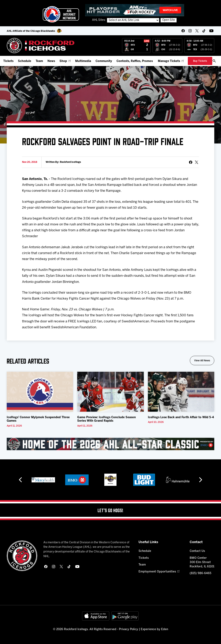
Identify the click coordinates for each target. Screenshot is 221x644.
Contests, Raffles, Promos (135, 61)
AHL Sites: (99, 20)
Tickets (8, 61)
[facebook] (183, 31)
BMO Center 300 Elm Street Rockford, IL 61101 (202, 562)
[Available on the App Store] (96, 616)
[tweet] (197, 162)
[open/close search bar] (214, 61)
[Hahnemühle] (178, 480)
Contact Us (197, 551)
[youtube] (211, 31)
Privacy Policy (129, 629)
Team (39, 61)
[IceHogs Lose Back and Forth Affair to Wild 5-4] (181, 392)
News (51, 61)
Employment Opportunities (159, 572)
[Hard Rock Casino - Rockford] (110, 480)
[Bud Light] (144, 480)
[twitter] (197, 31)
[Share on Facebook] (191, 162)
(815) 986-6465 (200, 573)
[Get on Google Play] (125, 616)
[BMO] (77, 480)
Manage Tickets (171, 61)
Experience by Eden (154, 629)
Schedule (25, 61)
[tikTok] (204, 31)
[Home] (41, 46)
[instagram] (190, 31)
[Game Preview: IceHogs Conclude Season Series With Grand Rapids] (110, 392)
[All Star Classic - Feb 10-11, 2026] (111, 444)
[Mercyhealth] (43, 480)
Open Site (169, 20)
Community (104, 61)
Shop (65, 61)
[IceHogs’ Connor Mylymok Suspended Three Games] (40, 392)
